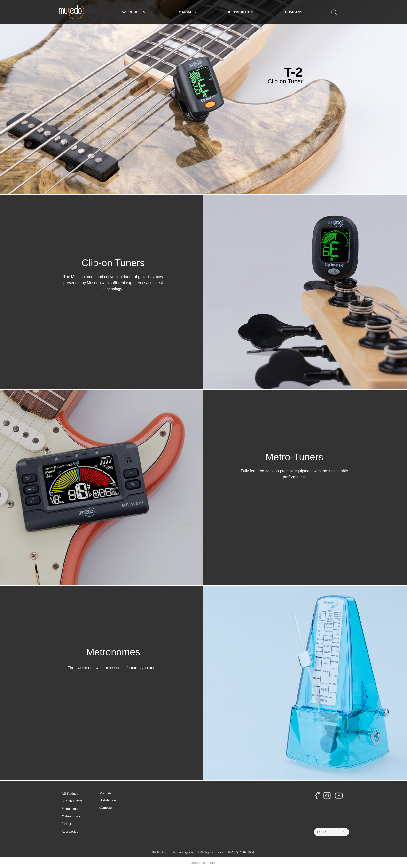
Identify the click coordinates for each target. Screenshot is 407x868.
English (322, 832)
